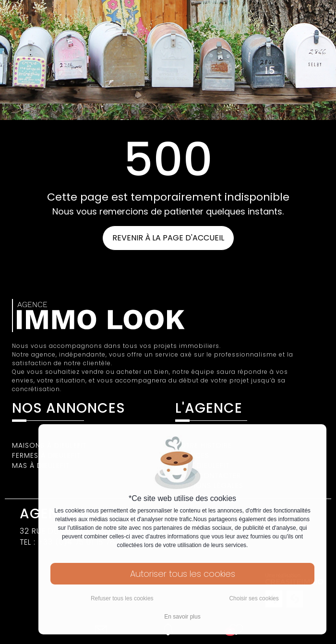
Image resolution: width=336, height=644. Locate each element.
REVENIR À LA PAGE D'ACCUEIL (168, 238)
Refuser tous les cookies (122, 598)
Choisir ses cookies (254, 598)
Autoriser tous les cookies (183, 574)
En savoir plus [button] (182, 617)
